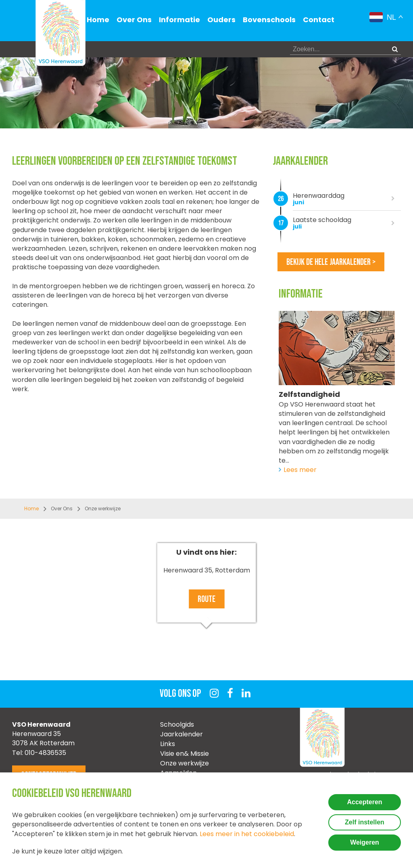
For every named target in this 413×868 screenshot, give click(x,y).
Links (168, 744)
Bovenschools (269, 20)
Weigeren (365, 842)
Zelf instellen (365, 822)
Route (206, 599)
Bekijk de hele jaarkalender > (331, 262)
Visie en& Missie (185, 754)
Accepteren (364, 802)
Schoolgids (177, 724)
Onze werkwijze (185, 763)
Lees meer (300, 470)
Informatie (179, 20)
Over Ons (134, 20)
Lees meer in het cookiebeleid (247, 834)
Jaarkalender (181, 734)
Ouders (221, 20)
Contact (319, 20)
